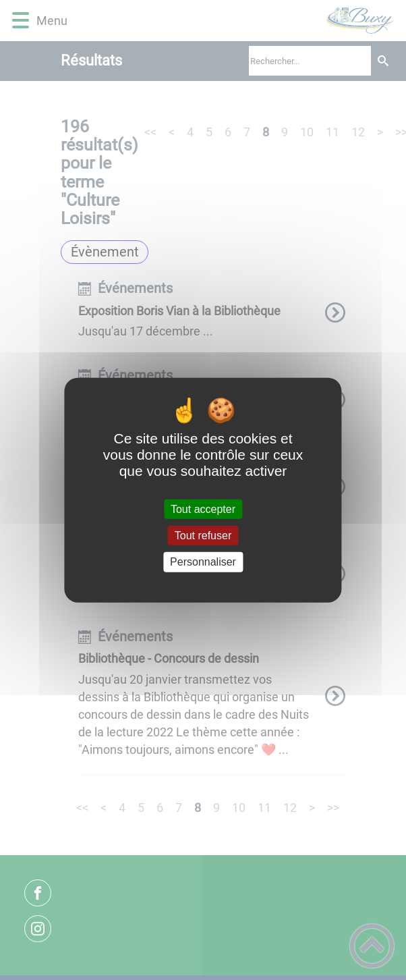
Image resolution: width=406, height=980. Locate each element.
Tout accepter (203, 509)
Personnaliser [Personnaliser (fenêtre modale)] (203, 562)
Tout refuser (203, 536)
